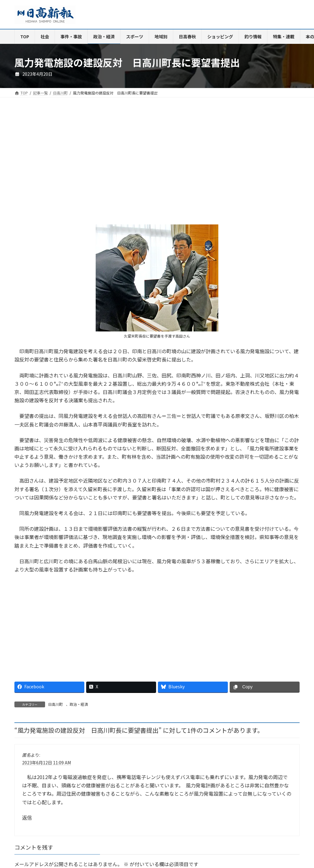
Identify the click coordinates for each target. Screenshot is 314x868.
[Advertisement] (83, 166)
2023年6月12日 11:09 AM (46, 763)
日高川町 (56, 704)
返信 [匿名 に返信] (27, 817)
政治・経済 (79, 704)
